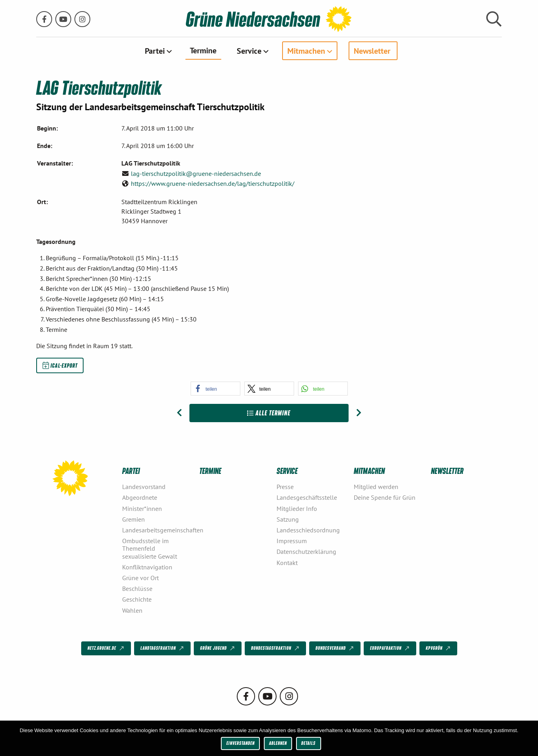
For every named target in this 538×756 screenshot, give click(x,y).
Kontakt (287, 563)
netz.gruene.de (106, 649)
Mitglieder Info (297, 509)
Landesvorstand (144, 487)
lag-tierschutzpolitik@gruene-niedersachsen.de (196, 173)
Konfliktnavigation (147, 567)
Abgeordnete (140, 497)
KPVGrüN (439, 649)
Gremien (134, 519)
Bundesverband (335, 649)
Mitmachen (306, 51)
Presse (285, 487)
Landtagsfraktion (163, 649)
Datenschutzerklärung (306, 551)
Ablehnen (278, 743)
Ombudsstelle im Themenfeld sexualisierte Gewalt (150, 548)
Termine (203, 50)
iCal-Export (60, 365)
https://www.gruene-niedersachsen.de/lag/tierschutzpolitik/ (213, 183)
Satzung (288, 519)
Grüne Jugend (218, 649)
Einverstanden (241, 743)
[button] (215, 389)
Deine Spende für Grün (385, 497)
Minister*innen (142, 509)
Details (308, 743)
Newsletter (372, 51)
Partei (155, 51)
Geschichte (137, 599)
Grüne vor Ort (140, 578)
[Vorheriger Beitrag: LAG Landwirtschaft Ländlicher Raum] (179, 413)
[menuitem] (157, 51)
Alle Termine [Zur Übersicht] (269, 413)
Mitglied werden (376, 487)
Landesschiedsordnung (308, 530)
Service (249, 51)
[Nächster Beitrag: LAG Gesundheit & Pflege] (359, 413)
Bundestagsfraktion (276, 649)
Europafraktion (390, 649)
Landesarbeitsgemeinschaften (158, 530)
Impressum (292, 541)
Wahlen (132, 610)
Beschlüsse (137, 588)
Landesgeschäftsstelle (307, 497)
